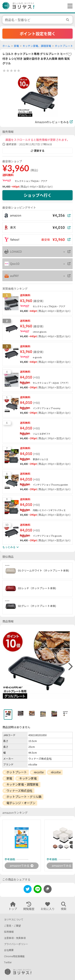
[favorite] (70, 55)
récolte (56, 772)
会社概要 (9, 950)
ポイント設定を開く (38, 34)
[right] (70, 667)
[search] (68, 20)
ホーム (6, 46)
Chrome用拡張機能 (14, 956)
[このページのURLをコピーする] (48, 889)
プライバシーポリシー (16, 944)
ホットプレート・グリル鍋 (24, 797)
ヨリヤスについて (14, 920)
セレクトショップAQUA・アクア (31, 181)
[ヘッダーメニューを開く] (69, 6)
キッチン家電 (28, 778)
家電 (16, 46)
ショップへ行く (38, 195)
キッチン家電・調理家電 (22, 784)
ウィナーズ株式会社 (19, 791)
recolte (39, 772)
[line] (38, 890)
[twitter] (28, 890)
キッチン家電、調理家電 (37, 46)
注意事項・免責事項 (15, 938)
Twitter (8, 962)
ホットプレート (64, 46)
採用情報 (9, 932)
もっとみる (10, 547)
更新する (38, 151)
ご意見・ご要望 (12, 926)
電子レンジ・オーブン (21, 803)
